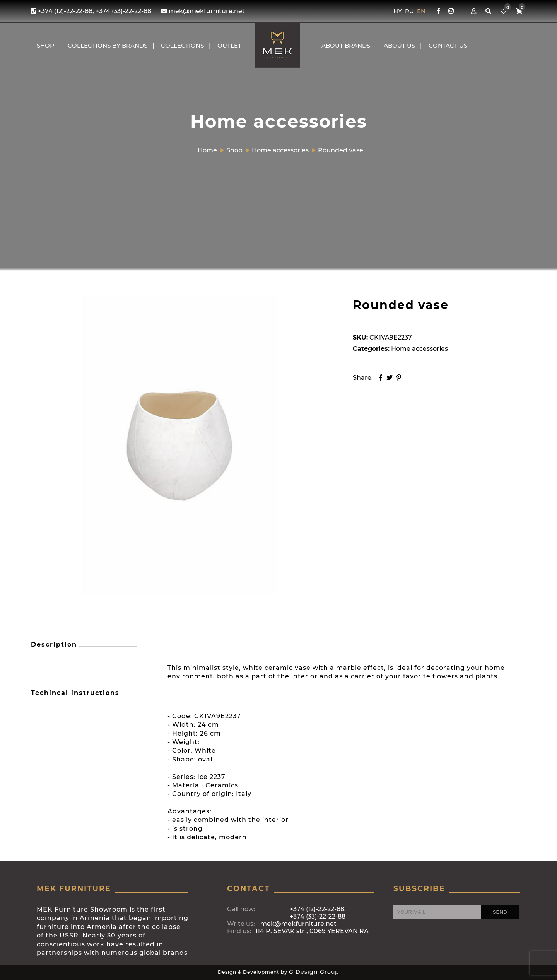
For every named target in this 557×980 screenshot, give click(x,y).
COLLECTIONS (182, 45)
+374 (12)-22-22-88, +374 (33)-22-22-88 (91, 11)
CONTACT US (448, 45)
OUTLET (229, 45)
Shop (45, 45)
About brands (346, 45)
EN (421, 11)
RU (410, 11)
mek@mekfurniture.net (203, 11)
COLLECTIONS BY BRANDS (108, 45)
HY (398, 11)
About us (399, 45)
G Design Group (314, 972)
